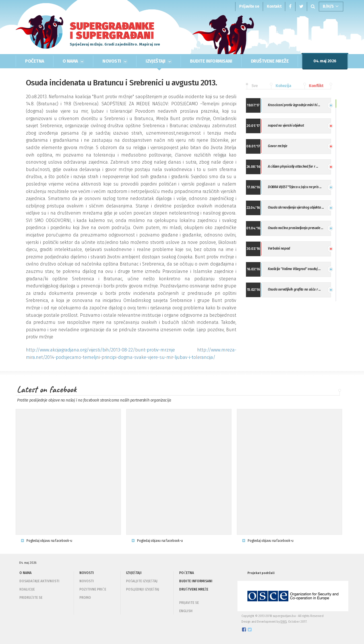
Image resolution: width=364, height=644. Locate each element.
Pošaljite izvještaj (142, 581)
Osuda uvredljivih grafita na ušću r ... (294, 289)
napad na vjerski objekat (286, 125)
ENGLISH (186, 611)
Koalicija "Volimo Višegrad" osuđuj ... (294, 269)
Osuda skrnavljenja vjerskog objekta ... (296, 207)
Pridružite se (31, 598)
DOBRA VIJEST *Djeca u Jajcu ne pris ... (295, 187)
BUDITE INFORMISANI (211, 61)
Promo (85, 598)
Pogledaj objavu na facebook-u (47, 541)
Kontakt (274, 6)
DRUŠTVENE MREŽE (270, 61)
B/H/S (331, 7)
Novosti (87, 581)
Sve (252, 86)
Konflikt (313, 86)
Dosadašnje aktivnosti (39, 581)
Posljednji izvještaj (143, 589)
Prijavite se (249, 6)
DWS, (284, 622)
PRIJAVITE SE (189, 603)
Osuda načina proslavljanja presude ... (295, 228)
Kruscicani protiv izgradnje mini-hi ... (294, 105)
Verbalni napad (279, 248)
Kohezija (280, 86)
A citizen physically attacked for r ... (293, 166)
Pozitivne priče (93, 589)
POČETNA (35, 61)
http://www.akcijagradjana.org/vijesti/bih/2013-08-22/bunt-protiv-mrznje (100, 350)
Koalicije (27, 589)
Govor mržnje (278, 146)
